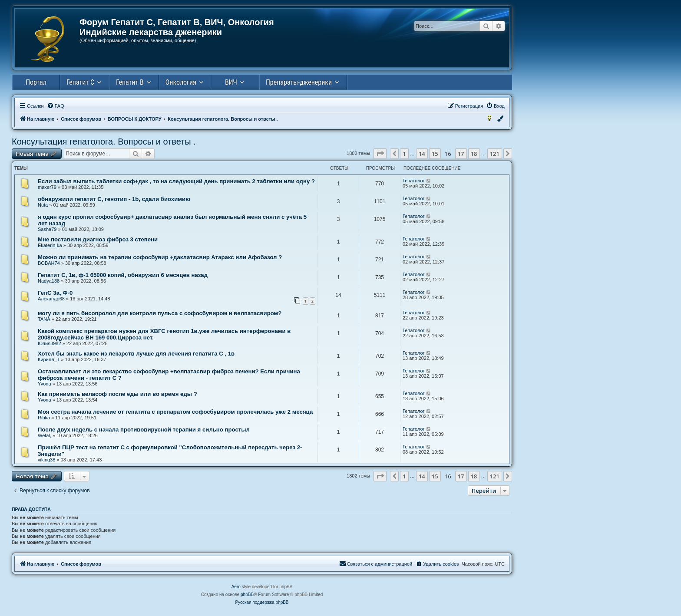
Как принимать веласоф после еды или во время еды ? (117, 394)
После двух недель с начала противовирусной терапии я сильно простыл (144, 430)
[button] (380, 154)
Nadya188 (49, 281)
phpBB (247, 595)
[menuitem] (56, 106)
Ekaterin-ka (50, 245)
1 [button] (404, 154)
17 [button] (461, 154)
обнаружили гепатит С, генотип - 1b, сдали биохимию (114, 199)
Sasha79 (47, 229)
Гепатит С (80, 82)
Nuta (43, 205)
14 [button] (422, 154)
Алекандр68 (51, 299)
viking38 (46, 460)
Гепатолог (414, 181)
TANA (44, 319)
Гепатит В (130, 82)
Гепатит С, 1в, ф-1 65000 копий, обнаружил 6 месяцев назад (123, 275)
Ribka (44, 418)
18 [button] (474, 154)
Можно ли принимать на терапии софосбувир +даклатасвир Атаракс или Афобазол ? (160, 257)
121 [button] (495, 154)
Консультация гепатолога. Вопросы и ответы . (104, 142)
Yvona (45, 384)
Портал (36, 82)
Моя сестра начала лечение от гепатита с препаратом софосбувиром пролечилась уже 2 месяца (175, 412)
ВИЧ (231, 82)
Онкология (181, 82)
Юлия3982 (50, 343)
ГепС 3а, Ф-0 (55, 293)
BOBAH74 (49, 263)
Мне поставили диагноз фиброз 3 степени (98, 239)
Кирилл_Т (49, 359)
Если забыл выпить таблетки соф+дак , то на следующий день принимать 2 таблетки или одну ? (176, 181)
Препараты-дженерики (299, 82)
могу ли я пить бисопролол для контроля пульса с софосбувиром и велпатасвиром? (160, 313)
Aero (236, 587)
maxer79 (47, 187)
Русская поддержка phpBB (262, 602)
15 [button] (435, 154)
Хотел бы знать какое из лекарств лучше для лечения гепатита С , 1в (136, 354)
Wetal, (45, 435)
